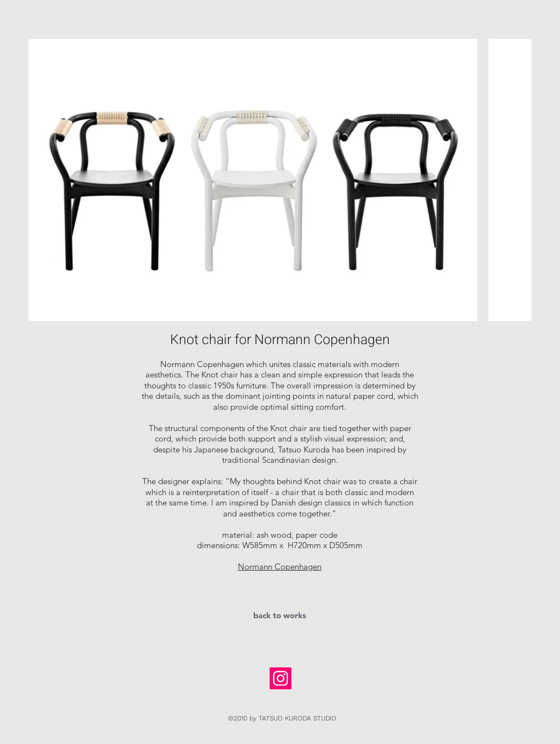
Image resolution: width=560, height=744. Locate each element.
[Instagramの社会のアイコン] (281, 678)
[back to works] (280, 615)
